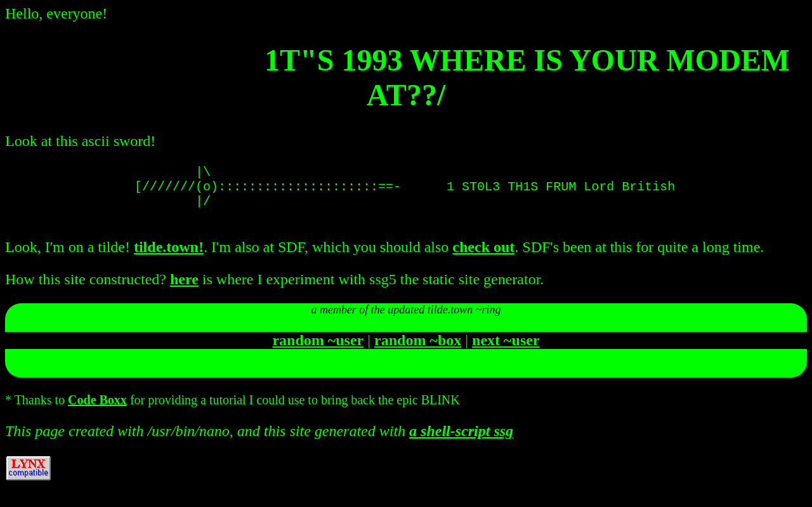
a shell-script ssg (461, 441)
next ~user (506, 350)
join (406, 381)
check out (483, 257)
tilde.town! (169, 257)
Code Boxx (97, 410)
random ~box (418, 350)
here (184, 289)
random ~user (318, 350)
